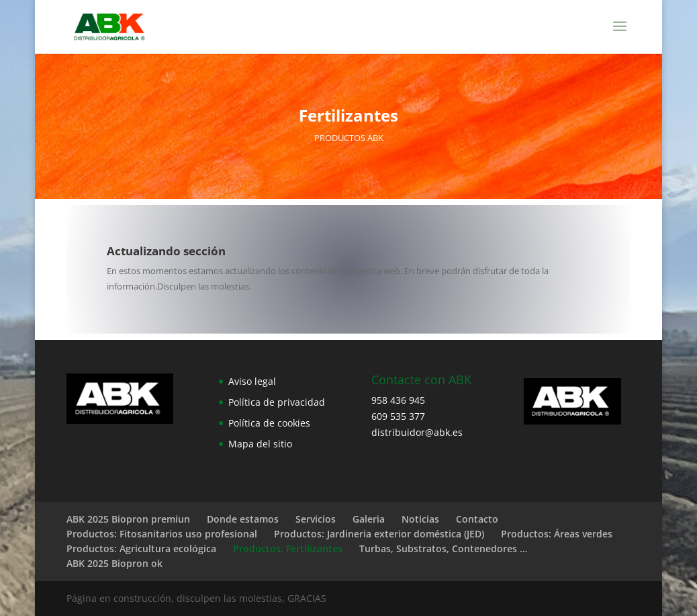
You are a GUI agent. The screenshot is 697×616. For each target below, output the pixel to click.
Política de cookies (269, 423)
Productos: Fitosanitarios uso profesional (162, 534)
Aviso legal (252, 381)
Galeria (369, 519)
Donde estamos (243, 519)
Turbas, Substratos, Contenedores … (443, 548)
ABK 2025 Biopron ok (114, 563)
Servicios (316, 519)
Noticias (420, 519)
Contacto (477, 519)
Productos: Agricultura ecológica (141, 548)
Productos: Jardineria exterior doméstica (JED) (379, 534)
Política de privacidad (277, 402)
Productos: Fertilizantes (288, 548)
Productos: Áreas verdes (557, 534)
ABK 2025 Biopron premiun (128, 519)
